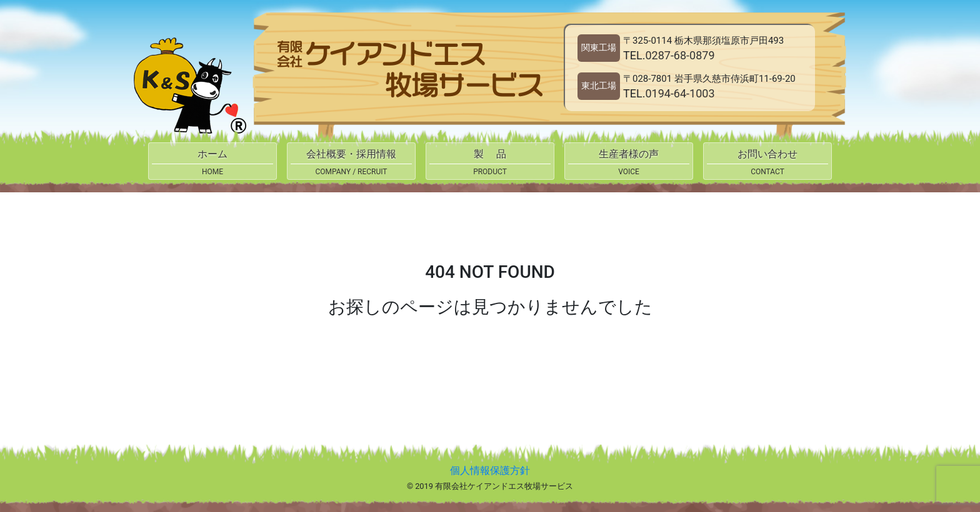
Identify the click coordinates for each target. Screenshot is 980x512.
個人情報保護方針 (490, 470)
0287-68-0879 (680, 55)
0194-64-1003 (680, 93)
